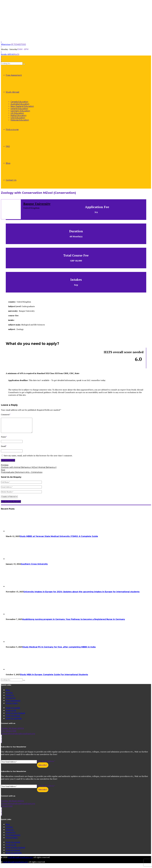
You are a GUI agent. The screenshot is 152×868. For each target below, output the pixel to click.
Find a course (12, 130)
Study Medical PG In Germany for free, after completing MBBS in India (59, 650)
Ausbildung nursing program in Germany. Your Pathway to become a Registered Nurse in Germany (74, 622)
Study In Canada (13, 711)
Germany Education (20, 111)
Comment (6, 414)
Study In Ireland (13, 719)
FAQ (8, 146)
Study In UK (11, 713)
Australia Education (20, 104)
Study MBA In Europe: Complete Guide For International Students (54, 677)
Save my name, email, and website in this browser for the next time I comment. (38, 458)
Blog (8, 163)
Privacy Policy (12, 706)
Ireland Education (19, 109)
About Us (10, 698)
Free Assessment (14, 75)
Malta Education (18, 115)
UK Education (17, 113)
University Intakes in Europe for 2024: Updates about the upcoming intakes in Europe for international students (82, 595)
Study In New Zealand (15, 716)
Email (4, 449)
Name (4, 440)
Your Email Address (46, 764)
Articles (9, 695)
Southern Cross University (34, 567)
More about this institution (36, 211)
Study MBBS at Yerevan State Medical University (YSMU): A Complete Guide (59, 539)
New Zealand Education (22, 106)
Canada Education (19, 102)
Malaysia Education (20, 120)
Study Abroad (12, 92)
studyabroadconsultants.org (20, 860)
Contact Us (11, 180)
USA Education (18, 118)
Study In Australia (14, 721)
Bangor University (37, 204)
